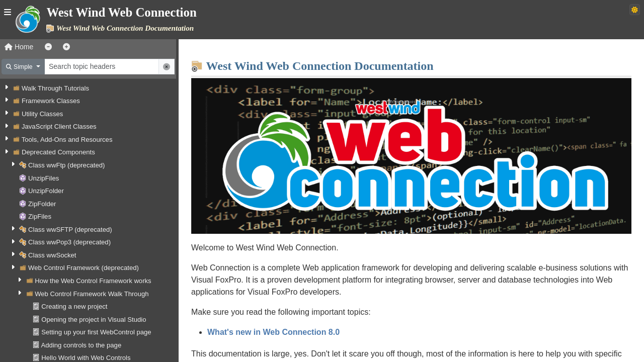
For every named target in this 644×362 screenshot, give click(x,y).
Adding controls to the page (82, 345)
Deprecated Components (58, 152)
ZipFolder (42, 204)
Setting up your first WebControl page (96, 332)
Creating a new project (74, 306)
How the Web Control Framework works (93, 281)
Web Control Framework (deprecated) (84, 268)
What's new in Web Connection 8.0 (273, 332)
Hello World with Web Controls (86, 358)
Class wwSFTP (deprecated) (70, 230)
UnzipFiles (44, 178)
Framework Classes (51, 101)
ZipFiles (40, 216)
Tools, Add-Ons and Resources (67, 140)
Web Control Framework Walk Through (92, 294)
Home (19, 47)
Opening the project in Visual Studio (94, 320)
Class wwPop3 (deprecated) (69, 242)
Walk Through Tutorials (55, 88)
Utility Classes (42, 114)
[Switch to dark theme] (635, 10)
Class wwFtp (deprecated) (66, 165)
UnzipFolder (46, 191)
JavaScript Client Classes (59, 126)
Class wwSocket (52, 255)
